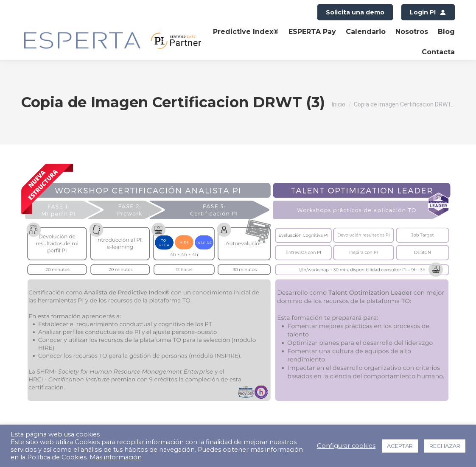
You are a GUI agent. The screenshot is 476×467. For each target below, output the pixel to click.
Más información (116, 457)
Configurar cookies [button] (346, 446)
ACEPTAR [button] (400, 446)
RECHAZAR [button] (445, 446)
